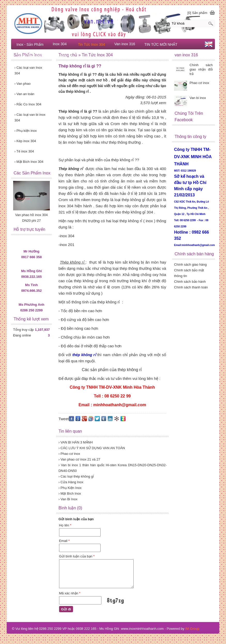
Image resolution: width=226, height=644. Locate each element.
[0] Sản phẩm (197, 13)
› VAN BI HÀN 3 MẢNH (76, 442)
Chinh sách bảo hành (190, 282)
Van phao (23, 84)
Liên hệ (67, 56)
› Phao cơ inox (69, 454)
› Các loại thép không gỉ (76, 476)
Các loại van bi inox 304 (30, 117)
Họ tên (65, 525)
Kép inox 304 (25, 141)
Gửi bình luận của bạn (77, 556)
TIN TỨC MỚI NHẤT (161, 44)
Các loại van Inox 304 (28, 70)
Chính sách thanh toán (191, 287)
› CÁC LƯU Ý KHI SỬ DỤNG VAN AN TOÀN (92, 448)
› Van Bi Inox (68, 499)
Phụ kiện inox (26, 131)
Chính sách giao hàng (190, 264)
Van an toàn (24, 94)
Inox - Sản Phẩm (30, 44)
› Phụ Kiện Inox (70, 488)
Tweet (64, 419)
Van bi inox (198, 98)
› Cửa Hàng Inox (71, 482)
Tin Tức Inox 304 (91, 44)
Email (64, 541)
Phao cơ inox (199, 83)
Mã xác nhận (70, 593)
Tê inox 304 (24, 151)
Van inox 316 (125, 44)
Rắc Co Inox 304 (28, 104)
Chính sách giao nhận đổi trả (201, 69)
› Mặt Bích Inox (70, 493)
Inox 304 (60, 44)
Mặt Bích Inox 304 (29, 162)
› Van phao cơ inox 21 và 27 (79, 459)
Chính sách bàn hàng (34, 55)
